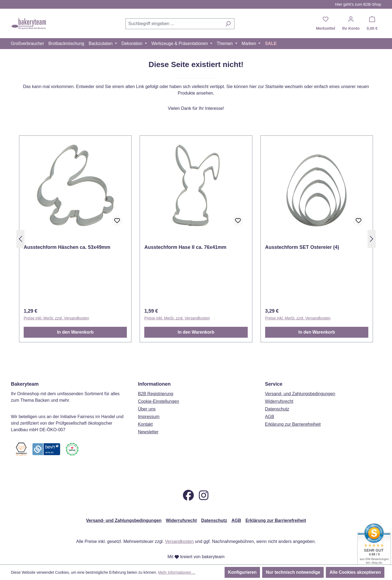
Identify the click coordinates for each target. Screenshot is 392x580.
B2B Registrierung (156, 384)
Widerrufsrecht (279, 392)
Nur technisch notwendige (293, 572)
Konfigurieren (242, 572)
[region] (196, 239)
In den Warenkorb (75, 332)
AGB (269, 407)
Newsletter (148, 422)
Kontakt (145, 414)
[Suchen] (228, 24)
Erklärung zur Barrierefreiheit (293, 414)
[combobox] (174, 24)
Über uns (147, 399)
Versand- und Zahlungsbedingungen (300, 384)
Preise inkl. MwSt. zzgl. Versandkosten (56, 318)
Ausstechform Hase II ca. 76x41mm (185, 247)
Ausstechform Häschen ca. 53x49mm (67, 247)
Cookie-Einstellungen (159, 392)
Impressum (149, 407)
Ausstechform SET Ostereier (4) (302, 247)
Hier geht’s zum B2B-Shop (358, 4)
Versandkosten (179, 541)
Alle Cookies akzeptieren (355, 572)
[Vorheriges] (20, 239)
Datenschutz (277, 399)
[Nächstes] (372, 239)
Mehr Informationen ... (177, 572)
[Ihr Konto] (351, 24)
